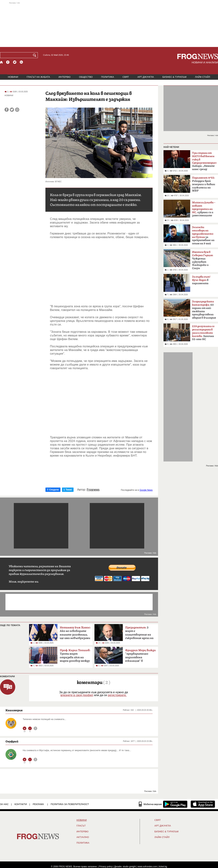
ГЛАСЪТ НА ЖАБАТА (38, 77)
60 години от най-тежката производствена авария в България (204, 310)
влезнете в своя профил (77, 695)
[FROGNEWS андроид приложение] (175, 804)
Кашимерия (14, 710)
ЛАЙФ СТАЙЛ (202, 77)
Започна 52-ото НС (203, 333)
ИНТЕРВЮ (64, 77)
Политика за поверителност (70, 804)
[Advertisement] (109, 24)
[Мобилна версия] (150, 804)
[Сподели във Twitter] (12, 110)
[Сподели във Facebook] (7, 110)
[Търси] (35, 55)
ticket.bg (163, 867)
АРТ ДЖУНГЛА (146, 77)
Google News (146, 490)
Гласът (81, 826)
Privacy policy (106, 867)
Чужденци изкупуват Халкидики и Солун (203, 260)
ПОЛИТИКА (108, 77)
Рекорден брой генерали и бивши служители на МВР (204, 184)
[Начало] (2, 62)
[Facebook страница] (8, 62)
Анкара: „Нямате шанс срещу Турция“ (204, 162)
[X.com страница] (15, 62)
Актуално (83, 837)
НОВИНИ (13, 77)
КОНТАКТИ (21, 804)
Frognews (93, 490)
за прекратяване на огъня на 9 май (203, 235)
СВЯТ (126, 77)
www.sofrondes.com (147, 867)
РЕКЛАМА (38, 804)
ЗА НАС (4, 804)
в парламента (201, 280)
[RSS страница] (21, 62)
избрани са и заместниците (204, 209)
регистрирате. (117, 695)
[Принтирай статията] (17, 110)
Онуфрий (12, 741)
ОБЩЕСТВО (86, 77)
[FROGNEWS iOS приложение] (203, 804)
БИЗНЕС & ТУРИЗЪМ (174, 77)
